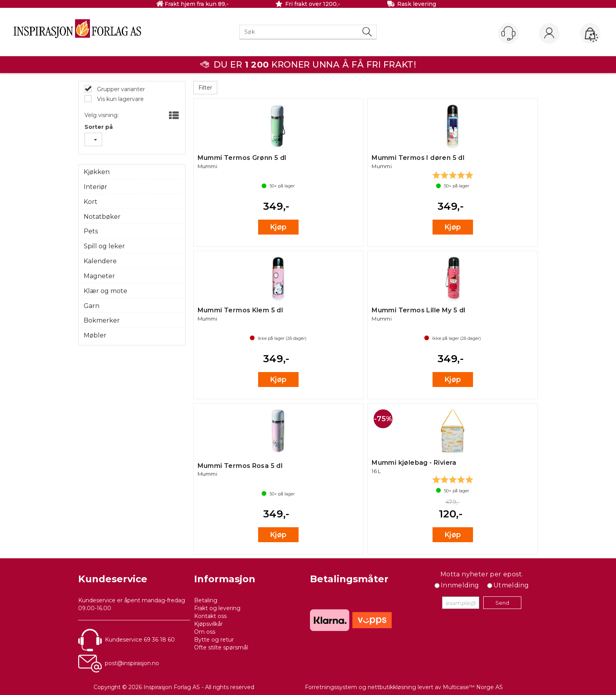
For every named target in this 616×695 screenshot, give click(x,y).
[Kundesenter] (508, 33)
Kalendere (100, 261)
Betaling (206, 600)
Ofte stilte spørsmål (221, 647)
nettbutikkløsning (392, 687)
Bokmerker (102, 320)
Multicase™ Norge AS (473, 687)
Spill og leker (104, 246)
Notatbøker (102, 217)
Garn (92, 306)
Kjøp (278, 227)
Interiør (95, 187)
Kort (91, 202)
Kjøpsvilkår (208, 624)
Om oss (205, 632)
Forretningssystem (331, 687)
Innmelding (460, 585)
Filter (205, 88)
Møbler (95, 335)
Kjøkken (97, 172)
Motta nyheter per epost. (482, 574)
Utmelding (511, 585)
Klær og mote (105, 291)
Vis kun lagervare (120, 99)
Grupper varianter (120, 89)
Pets (91, 231)
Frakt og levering (217, 608)
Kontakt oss (210, 616)
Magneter (99, 276)
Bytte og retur (214, 640)
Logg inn (549, 34)
